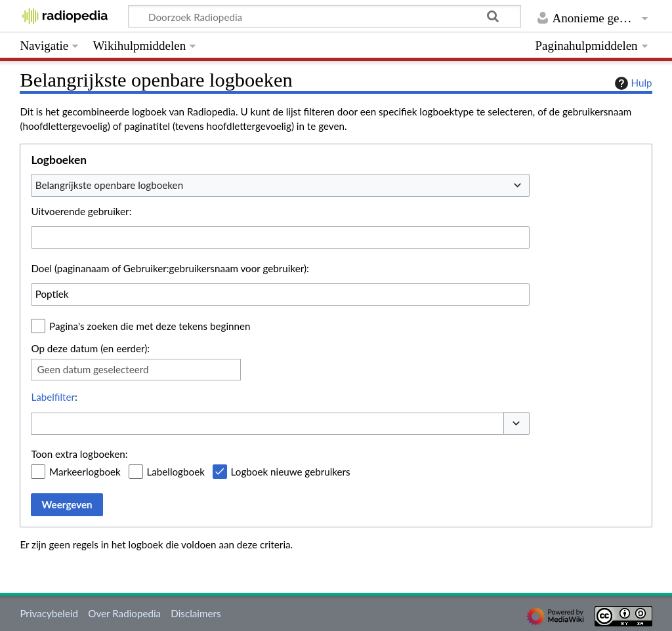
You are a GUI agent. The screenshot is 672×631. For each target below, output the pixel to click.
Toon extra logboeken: (79, 454)
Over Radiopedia (124, 613)
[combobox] (280, 185)
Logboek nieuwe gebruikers (291, 472)
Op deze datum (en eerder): (90, 348)
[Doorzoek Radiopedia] (325, 16)
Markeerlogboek (85, 472)
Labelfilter (53, 397)
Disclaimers (196, 613)
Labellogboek (176, 472)
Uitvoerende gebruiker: (81, 211)
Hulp (632, 83)
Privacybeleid (49, 613)
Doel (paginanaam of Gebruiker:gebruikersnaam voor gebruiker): (170, 268)
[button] (516, 423)
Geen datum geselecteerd (93, 369)
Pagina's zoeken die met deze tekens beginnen (150, 326)
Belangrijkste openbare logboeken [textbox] (109, 185)
